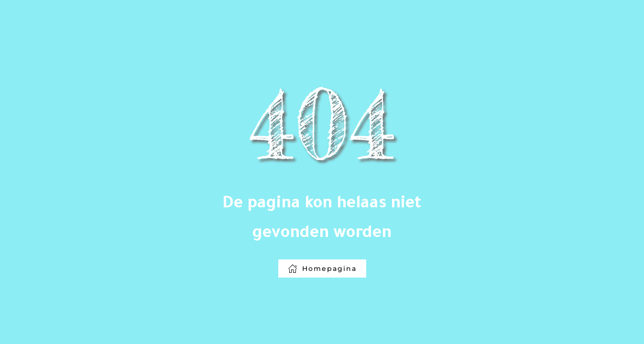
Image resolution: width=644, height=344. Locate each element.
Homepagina (322, 269)
